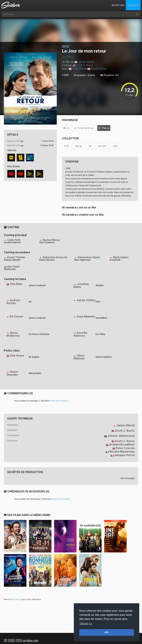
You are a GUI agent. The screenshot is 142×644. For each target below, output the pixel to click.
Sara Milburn (101, 318)
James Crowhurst (37, 285)
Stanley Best (10, 269)
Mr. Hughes (34, 357)
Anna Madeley (86, 317)
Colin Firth (78, 69)
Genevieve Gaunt (89, 257)
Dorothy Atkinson (80, 334)
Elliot (98, 302)
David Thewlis (16, 257)
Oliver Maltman (79, 357)
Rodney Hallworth (12, 260)
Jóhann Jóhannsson (121, 436)
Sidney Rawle (35, 373)
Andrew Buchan (13, 302)
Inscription (118, 5)
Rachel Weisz (99, 69)
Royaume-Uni (109, 75)
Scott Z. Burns (84, 65)
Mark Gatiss (121, 257)
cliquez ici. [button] (86, 624)
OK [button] (107, 632)
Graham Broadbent (122, 444)
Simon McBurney (13, 334)
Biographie (80, 75)
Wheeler (100, 285)
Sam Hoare (17, 356)
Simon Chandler (12, 373)
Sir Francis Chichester (39, 334)
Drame (91, 75)
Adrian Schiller (86, 300)
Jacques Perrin (124, 455)
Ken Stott (13, 267)
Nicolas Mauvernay (122, 451)
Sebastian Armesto (55, 257)
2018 (65, 46)
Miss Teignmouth (83, 260)
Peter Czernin (125, 448)
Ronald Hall (115, 260)
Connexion (133, 5)
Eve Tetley (100, 334)
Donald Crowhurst (12, 243)
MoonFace (16, 599)
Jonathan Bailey (81, 285)
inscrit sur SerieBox (59, 401)
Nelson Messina (47, 260)
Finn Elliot (16, 284)
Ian (30, 302)
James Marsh (86, 62)
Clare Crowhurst (47, 243)
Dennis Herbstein (104, 357)
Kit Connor (17, 317)
